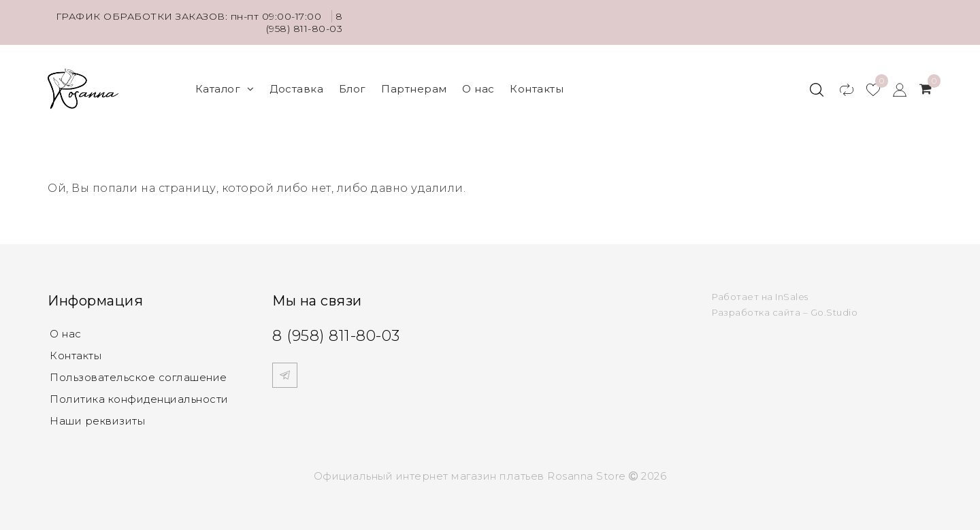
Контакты (537, 89)
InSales (792, 297)
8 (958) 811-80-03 (305, 22)
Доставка (296, 89)
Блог (353, 89)
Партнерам (414, 89)
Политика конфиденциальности (139, 399)
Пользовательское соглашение (138, 377)
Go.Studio (834, 312)
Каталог (225, 89)
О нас (478, 89)
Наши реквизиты (97, 421)
